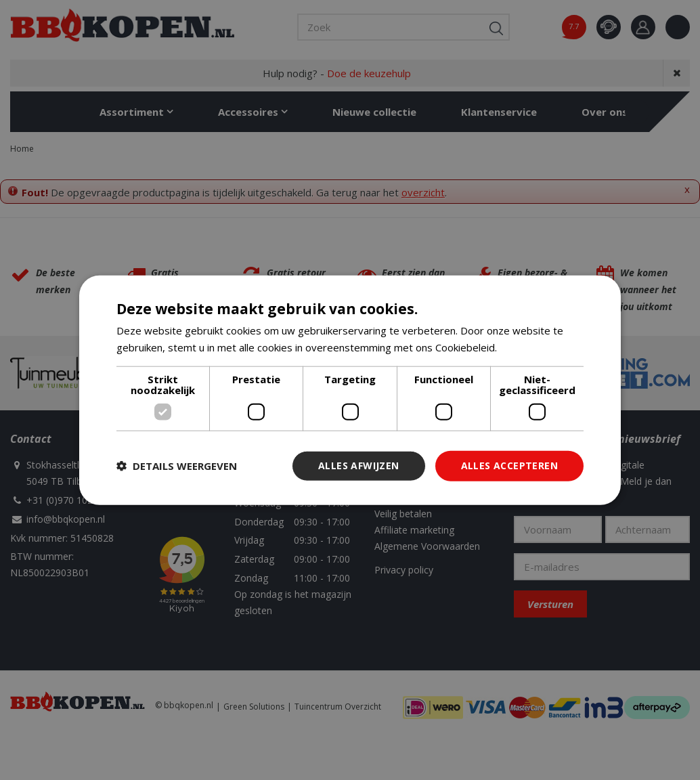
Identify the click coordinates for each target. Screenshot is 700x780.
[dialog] (350, 390)
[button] (177, 466)
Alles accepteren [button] (509, 465)
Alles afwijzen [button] (359, 465)
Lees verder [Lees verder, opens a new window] (528, 347)
